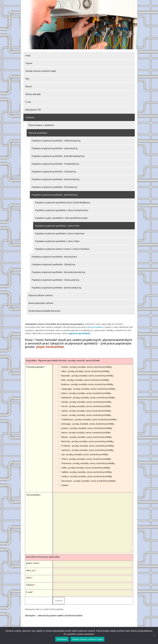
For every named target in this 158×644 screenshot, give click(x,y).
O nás (28, 102)
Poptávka (30, 117)
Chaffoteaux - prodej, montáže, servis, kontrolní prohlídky (89, 419)
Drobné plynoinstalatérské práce (44, 311)
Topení (29, 63)
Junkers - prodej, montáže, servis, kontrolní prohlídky (87, 428)
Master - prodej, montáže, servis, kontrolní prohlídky (86, 437)
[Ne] (154, 635)
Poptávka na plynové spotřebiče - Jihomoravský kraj (56, 288)
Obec (29, 577)
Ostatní (65, 485)
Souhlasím (62, 639)
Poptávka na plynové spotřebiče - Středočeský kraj (56, 141)
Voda (28, 55)
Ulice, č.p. (31, 570)
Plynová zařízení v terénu (41, 295)
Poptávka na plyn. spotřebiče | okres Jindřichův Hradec (61, 218)
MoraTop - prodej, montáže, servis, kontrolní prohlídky (87, 441)
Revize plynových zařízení (41, 303)
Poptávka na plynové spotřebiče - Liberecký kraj (55, 148)
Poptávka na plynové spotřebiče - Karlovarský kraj (56, 179)
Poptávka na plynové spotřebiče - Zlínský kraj (53, 264)
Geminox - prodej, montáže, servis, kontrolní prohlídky (87, 450)
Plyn (27, 79)
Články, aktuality (33, 94)
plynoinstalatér (95, 327)
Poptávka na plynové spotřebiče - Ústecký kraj (54, 172)
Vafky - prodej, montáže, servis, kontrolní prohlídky (86, 467)
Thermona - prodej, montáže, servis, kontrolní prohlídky (88, 463)
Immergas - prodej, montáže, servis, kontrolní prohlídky (88, 424)
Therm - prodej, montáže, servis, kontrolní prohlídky (86, 459)
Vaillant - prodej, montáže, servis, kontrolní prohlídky (87, 472)
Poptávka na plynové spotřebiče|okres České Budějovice (63, 202)
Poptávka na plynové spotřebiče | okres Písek (57, 226)
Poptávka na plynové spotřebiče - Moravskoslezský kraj (58, 272)
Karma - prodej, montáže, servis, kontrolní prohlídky (86, 432)
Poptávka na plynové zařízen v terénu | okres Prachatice (62, 249)
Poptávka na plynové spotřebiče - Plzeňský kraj (54, 187)
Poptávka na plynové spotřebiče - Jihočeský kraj (55, 195)
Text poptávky (33, 495)
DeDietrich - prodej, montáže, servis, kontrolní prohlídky (88, 397)
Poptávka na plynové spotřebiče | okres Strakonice (60, 233)
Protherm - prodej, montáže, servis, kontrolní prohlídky (88, 446)
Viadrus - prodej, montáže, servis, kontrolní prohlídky (87, 476)
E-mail (29, 592)
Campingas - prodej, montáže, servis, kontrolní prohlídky (88, 388)
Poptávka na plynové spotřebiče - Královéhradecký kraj (58, 156)
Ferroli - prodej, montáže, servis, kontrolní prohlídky (86, 406)
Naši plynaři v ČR (33, 110)
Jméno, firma (32, 563)
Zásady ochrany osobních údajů (41, 71)
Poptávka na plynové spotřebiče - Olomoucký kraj (55, 280)
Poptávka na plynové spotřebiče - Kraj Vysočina (54, 257)
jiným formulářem (50, 347)
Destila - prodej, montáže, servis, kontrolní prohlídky (86, 402)
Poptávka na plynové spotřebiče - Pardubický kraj (55, 164)
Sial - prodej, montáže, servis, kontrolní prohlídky (85, 454)
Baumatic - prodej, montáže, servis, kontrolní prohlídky (87, 375)
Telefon (30, 585)
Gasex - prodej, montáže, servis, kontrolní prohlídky (86, 415)
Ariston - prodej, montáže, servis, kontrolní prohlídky (87, 367)
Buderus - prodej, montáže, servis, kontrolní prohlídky (87, 384)
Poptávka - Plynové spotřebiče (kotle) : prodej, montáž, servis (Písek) (63, 360)
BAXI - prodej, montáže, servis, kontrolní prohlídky (85, 380)
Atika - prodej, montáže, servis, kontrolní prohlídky (85, 371)
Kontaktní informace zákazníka (43, 557)
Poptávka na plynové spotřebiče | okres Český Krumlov (62, 210)
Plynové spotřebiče (38, 133)
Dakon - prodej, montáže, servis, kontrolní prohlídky (86, 393)
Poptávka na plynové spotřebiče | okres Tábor (57, 241)
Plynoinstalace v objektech (41, 125)
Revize (29, 86)
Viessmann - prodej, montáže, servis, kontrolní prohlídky (88, 481)
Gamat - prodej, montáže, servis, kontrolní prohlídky (86, 410)
